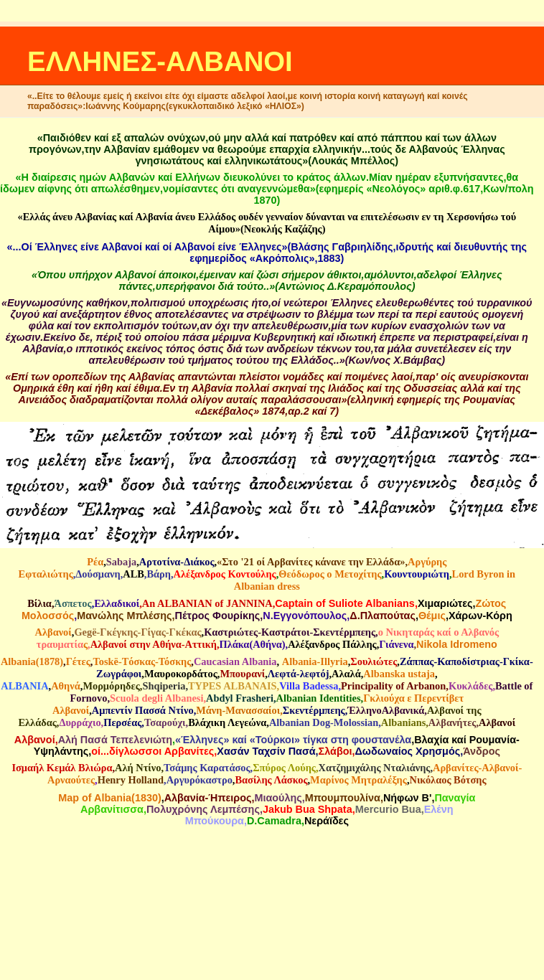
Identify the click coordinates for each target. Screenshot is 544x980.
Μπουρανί (242, 674)
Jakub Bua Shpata (308, 809)
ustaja (421, 674)
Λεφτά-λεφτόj (299, 674)
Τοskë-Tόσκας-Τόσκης (142, 661)
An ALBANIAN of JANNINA (207, 603)
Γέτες (78, 661)
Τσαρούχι (165, 722)
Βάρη (159, 574)
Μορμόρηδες (111, 686)
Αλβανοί (53, 632)
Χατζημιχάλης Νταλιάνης (375, 768)
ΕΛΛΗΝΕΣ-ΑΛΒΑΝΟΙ (160, 61)
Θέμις (432, 616)
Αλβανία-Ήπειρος (208, 798)
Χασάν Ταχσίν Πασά (266, 751)
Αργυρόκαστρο (200, 780)
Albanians (403, 722)
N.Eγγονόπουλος (305, 616)
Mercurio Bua (388, 809)
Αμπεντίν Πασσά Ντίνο (143, 710)
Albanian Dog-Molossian (324, 722)
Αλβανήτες (452, 722)
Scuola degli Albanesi (156, 698)
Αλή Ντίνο (138, 768)
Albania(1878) (32, 661)
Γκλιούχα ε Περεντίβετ (413, 698)
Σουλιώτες (374, 661)
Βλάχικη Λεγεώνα (227, 722)
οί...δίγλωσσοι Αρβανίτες (153, 751)
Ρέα (95, 562)
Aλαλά (346, 674)
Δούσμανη (98, 574)
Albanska (384, 674)
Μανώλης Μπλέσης (124, 616)
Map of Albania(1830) (109, 798)
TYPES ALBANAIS (233, 686)
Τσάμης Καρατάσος (207, 768)
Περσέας (122, 722)
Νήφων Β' (407, 798)
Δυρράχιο (80, 722)
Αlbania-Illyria (315, 661)
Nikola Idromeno (457, 644)
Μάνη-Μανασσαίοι (238, 710)
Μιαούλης (278, 798)
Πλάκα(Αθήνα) (252, 644)
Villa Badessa (309, 686)
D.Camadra (274, 821)
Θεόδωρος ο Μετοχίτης (330, 574)
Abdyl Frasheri (240, 698)
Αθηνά (66, 686)
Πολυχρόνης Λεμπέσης (203, 809)
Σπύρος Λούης (284, 768)
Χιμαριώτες (445, 603)
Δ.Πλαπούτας (383, 616)
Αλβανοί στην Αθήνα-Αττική (154, 644)
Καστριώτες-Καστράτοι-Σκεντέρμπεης (290, 632)
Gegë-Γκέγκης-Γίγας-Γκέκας (137, 632)
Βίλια (39, 603)
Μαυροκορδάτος (181, 674)
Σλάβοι (336, 751)
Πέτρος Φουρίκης (218, 616)
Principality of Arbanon (393, 686)
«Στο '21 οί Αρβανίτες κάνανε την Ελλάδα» (311, 562)
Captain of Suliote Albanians (345, 603)
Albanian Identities (319, 698)
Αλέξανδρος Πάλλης (332, 644)
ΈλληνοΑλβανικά (386, 710)
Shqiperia (164, 686)
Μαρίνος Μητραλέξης (358, 780)
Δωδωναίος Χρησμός (407, 751)
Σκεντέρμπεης (314, 710)
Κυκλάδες (470, 686)
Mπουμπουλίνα (343, 798)
